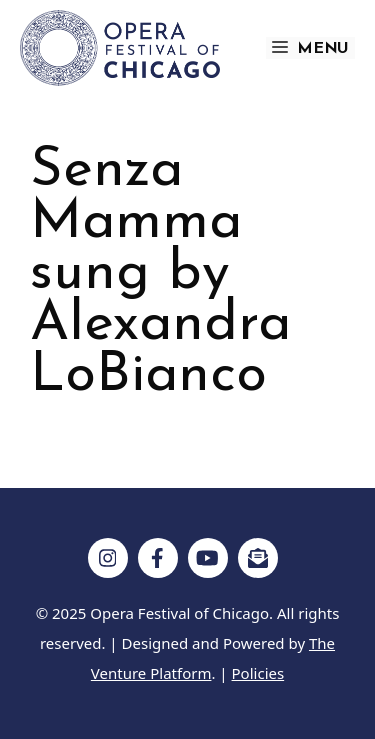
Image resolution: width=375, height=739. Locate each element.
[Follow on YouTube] (208, 558)
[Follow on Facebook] (158, 558)
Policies (258, 673)
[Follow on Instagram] (108, 558)
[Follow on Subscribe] (258, 558)
